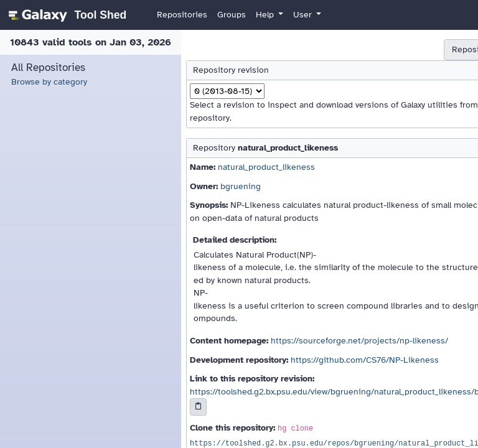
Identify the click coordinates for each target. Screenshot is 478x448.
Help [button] (266, 15)
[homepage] (66, 15)
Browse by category (49, 82)
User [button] (304, 15)
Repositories (182, 15)
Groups (232, 15)
